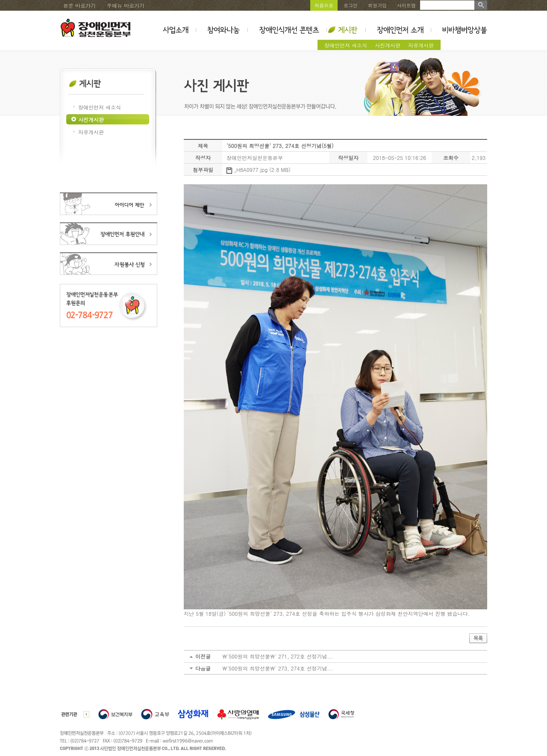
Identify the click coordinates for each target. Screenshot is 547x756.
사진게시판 (388, 45)
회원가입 (377, 5)
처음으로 (324, 5)
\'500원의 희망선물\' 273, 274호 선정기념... (278, 668)
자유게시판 (421, 45)
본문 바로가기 (79, 5)
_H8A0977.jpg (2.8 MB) (259, 170)
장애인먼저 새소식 (346, 45)
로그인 (351, 5)
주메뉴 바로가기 (126, 5)
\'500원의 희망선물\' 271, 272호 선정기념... (278, 656)
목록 (478, 638)
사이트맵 (406, 5)
